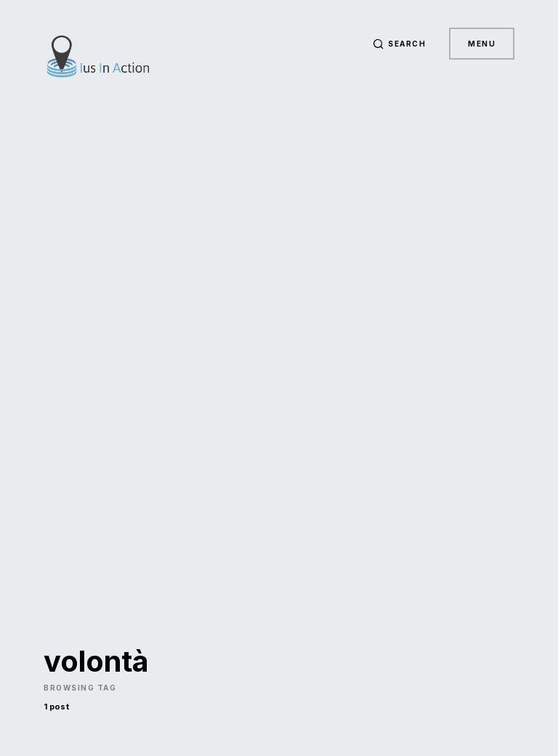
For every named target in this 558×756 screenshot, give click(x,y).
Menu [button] (482, 44)
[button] (400, 44)
